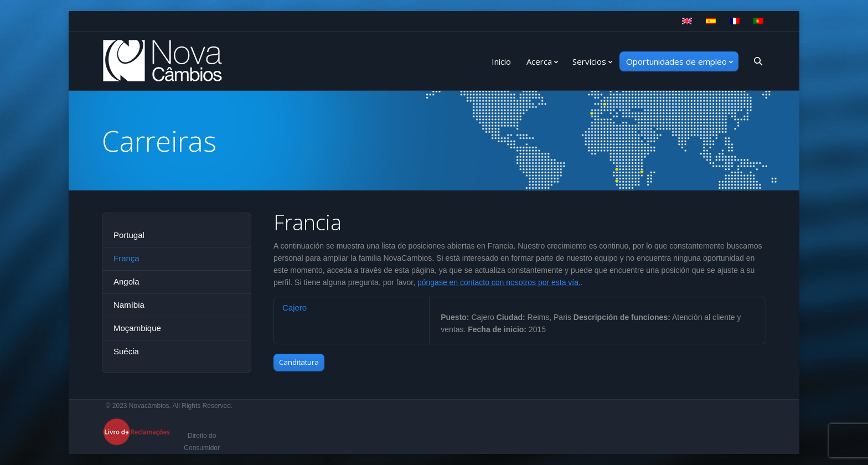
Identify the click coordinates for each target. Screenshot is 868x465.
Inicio (501, 61)
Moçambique (137, 328)
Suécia (126, 351)
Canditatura (299, 362)
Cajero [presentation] (294, 308)
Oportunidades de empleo (676, 61)
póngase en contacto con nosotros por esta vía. (499, 282)
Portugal (129, 235)
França (126, 258)
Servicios (589, 61)
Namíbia (129, 305)
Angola (126, 281)
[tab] (352, 308)
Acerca (539, 61)
